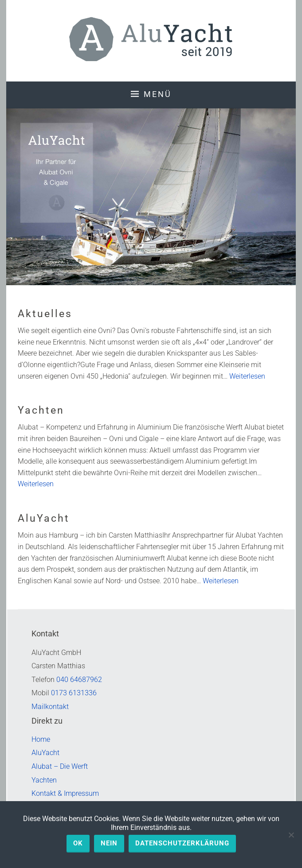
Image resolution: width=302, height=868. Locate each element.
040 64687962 (79, 680)
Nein (109, 843)
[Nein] (291, 835)
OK (78, 843)
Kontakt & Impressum (65, 793)
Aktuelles (45, 314)
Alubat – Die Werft (60, 766)
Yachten (41, 410)
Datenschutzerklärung (182, 843)
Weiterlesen (247, 376)
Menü (158, 94)
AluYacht (44, 518)
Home (41, 739)
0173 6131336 (74, 693)
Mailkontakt (50, 707)
